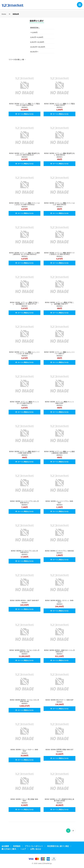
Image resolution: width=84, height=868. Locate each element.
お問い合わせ (36, 849)
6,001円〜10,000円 (37, 42)
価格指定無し (35, 28)
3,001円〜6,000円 (37, 37)
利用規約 (17, 846)
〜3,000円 (34, 32)
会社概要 (5, 846)
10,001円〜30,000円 (38, 47)
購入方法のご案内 (9, 849)
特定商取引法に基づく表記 (58, 846)
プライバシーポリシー (34, 846)
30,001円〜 (34, 52)
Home (4, 14)
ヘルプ (23, 849)
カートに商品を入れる (24, 114)
